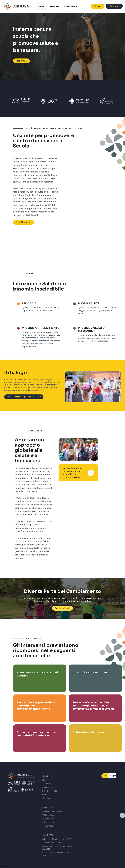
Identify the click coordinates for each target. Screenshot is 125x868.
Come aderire (48, 787)
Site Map (46, 798)
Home (45, 780)
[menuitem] (84, 7)
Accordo (53, 192)
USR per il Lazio (49, 815)
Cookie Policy (48, 826)
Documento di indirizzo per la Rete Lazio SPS (57, 848)
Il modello (47, 784)
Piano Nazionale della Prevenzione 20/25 (57, 854)
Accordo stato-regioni (51, 843)
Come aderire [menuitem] (71, 7)
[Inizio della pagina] (122, 815)
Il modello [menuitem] (54, 7)
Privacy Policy (48, 822)
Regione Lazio (48, 819)
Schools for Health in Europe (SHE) (57, 839)
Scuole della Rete (50, 791)
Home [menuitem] (42, 7)
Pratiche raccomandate (52, 811)
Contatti (46, 794)
